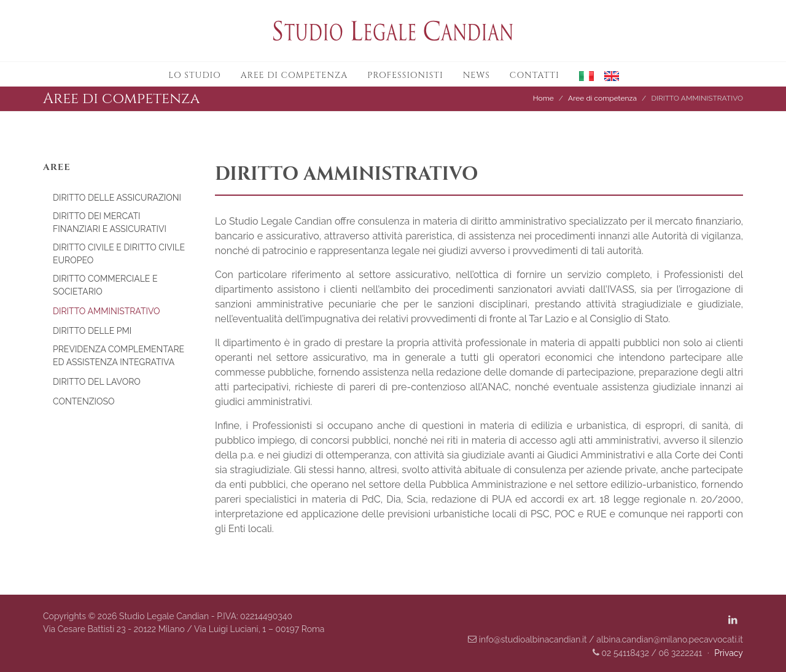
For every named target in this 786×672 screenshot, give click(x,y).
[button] (582, 75)
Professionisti (405, 75)
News (477, 75)
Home (543, 98)
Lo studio (194, 75)
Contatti (535, 75)
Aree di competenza (294, 75)
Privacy (729, 653)
